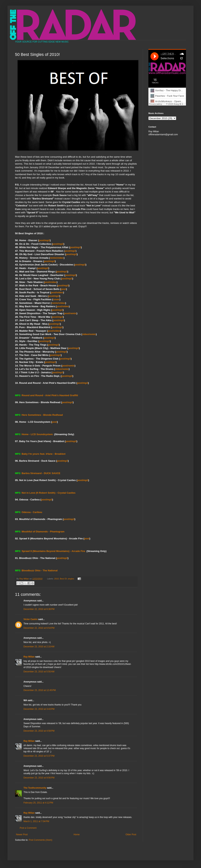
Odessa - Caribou (32, 512)
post (63, 289)
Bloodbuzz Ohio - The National (40, 570)
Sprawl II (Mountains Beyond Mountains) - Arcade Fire (53, 551)
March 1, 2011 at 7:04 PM (36, 821)
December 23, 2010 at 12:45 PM (40, 690)
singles (71, 579)
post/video (51, 282)
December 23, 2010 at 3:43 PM (39, 709)
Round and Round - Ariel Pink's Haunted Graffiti (50, 395)
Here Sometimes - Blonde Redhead (42, 415)
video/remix (89, 334)
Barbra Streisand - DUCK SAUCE (41, 473)
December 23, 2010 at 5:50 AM (39, 672)
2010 (57, 579)
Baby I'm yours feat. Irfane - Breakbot (43, 454)
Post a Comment (28, 828)
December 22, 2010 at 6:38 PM (39, 609)
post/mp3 (44, 240)
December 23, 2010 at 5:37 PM (39, 756)
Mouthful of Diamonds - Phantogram (43, 532)
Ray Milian (29, 657)
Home (77, 835)
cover (56, 299)
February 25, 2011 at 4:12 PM (38, 803)
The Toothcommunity (35, 788)
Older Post (131, 835)
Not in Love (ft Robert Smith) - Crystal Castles (49, 493)
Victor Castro (31, 619)
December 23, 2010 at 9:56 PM (39, 778)
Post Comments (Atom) (40, 840)
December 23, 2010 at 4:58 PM (39, 731)
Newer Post (22, 835)
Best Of (63, 579)
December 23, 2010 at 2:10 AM (39, 647)
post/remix (70, 313)
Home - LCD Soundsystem (37, 434)
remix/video (57, 258)
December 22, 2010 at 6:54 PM (39, 628)
